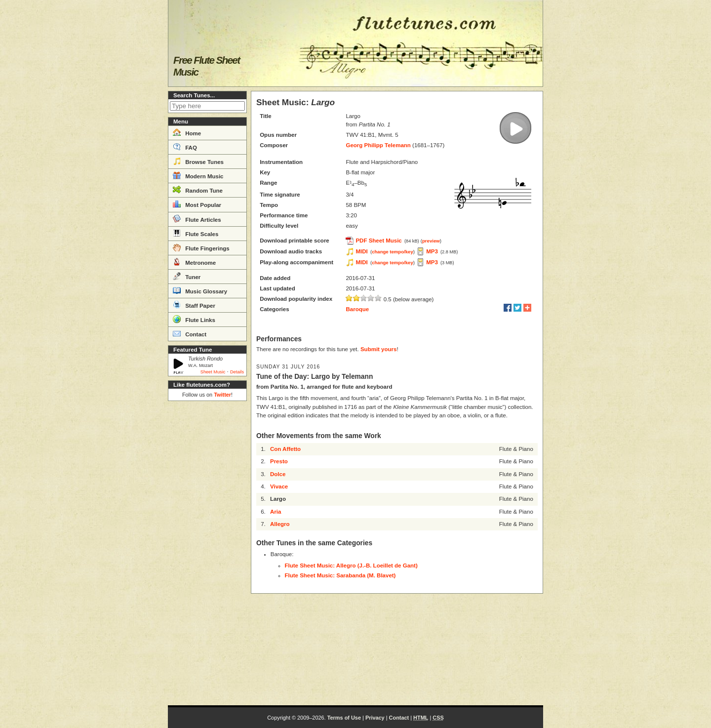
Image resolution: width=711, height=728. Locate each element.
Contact (190, 333)
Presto (279, 461)
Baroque (357, 309)
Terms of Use (344, 718)
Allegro (280, 524)
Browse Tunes (198, 161)
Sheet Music (213, 372)
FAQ (185, 147)
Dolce (278, 474)
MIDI (361, 251)
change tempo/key (393, 252)
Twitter (222, 395)
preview (431, 241)
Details (237, 372)
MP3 (432, 251)
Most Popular (197, 204)
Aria (276, 512)
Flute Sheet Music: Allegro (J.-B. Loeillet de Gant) (351, 566)
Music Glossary (200, 290)
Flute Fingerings (201, 247)
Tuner (187, 276)
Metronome (194, 262)
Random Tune (198, 190)
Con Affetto (285, 449)
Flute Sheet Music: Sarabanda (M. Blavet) (340, 575)
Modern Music (198, 175)
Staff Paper (194, 305)
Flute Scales (196, 233)
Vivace (279, 486)
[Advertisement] (207, 553)
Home (187, 132)
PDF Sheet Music (378, 241)
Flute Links (194, 319)
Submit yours (378, 349)
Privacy (375, 718)
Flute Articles (197, 219)
